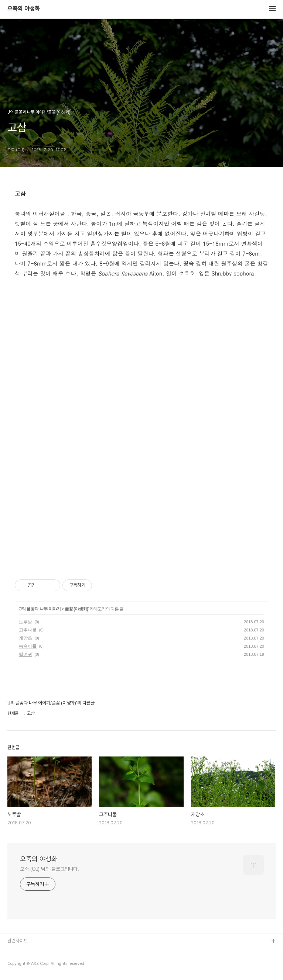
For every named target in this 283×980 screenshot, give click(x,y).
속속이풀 (28, 646)
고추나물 (28, 630)
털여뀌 (25, 654)
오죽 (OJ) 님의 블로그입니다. (50, 869)
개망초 (25, 638)
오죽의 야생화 (24, 9)
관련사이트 (18, 941)
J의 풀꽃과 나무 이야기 (40, 609)
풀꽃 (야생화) (76, 609)
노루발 (25, 622)
